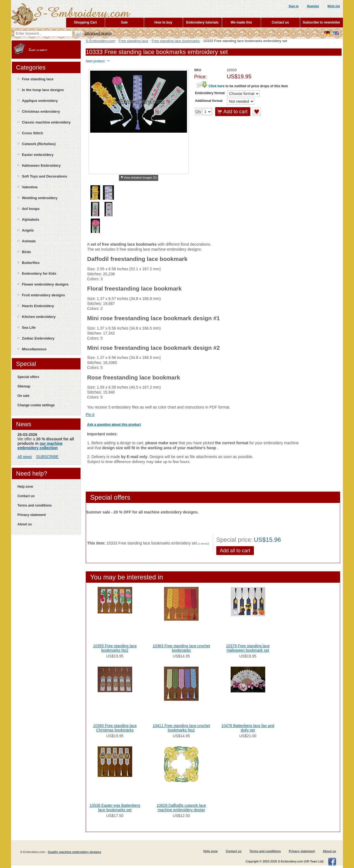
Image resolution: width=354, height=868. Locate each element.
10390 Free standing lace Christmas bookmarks (115, 728)
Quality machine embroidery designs (75, 852)
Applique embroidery (40, 101)
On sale (23, 396)
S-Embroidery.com (101, 41)
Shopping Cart (85, 22)
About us (25, 524)
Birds (26, 252)
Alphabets (31, 219)
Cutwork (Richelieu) (39, 144)
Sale (124, 22)
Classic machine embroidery (46, 122)
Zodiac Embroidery (38, 338)
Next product (98, 61)
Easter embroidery (38, 155)
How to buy (163, 22)
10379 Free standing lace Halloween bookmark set (248, 648)
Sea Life (29, 328)
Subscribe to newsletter (322, 22)
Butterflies (31, 263)
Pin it (90, 415)
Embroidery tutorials (202, 22)
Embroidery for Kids (39, 274)
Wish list (334, 6)
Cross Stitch (32, 133)
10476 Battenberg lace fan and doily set (248, 728)
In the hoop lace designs (43, 90)
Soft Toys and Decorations (45, 176)
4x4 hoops (31, 209)
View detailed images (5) (140, 178)
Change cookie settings (36, 405)
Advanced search (98, 33)
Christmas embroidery (41, 111)
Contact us (26, 496)
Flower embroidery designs (45, 284)
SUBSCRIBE (47, 457)
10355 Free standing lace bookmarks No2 (115, 648)
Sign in (294, 6)
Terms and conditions (35, 505)
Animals (29, 241)
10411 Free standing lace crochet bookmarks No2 (181, 728)
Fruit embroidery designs (43, 295)
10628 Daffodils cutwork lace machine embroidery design (181, 808)
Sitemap (24, 386)
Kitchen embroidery (39, 317)
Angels (28, 230)
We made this (241, 22)
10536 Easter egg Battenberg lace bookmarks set (115, 808)
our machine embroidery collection (40, 446)
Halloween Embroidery (41, 165)
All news (25, 457)
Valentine (30, 187)
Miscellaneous (34, 349)
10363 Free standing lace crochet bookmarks (181, 648)
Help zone (25, 487)
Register (313, 6)
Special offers (28, 377)
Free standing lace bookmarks (176, 41)
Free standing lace (133, 41)
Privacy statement (32, 515)
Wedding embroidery (40, 198)
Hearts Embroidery (38, 306)
